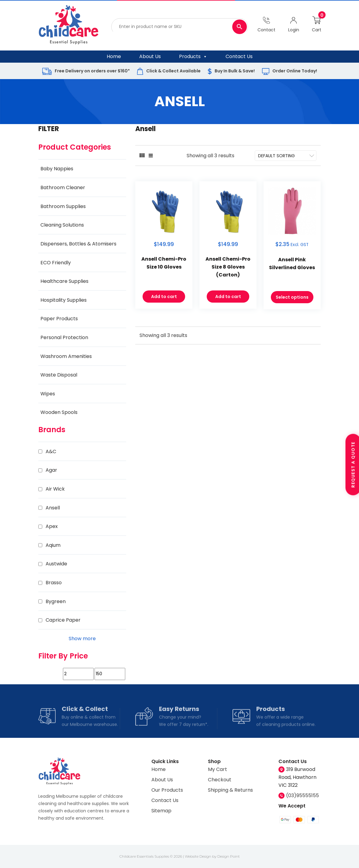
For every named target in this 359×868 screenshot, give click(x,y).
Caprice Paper (63, 620)
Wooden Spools (59, 412)
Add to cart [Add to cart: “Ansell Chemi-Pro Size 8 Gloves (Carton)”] (228, 298)
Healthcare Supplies (64, 281)
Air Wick (55, 489)
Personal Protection (64, 337)
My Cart (217, 769)
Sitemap (161, 811)
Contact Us (239, 56)
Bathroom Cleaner (63, 187)
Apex (52, 526)
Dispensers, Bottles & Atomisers (78, 244)
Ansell (53, 508)
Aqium (53, 545)
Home (114, 56)
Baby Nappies (57, 169)
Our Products (167, 790)
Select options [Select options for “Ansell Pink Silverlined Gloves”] (292, 298)
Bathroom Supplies (63, 206)
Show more (82, 639)
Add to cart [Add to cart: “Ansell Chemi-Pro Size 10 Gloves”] (164, 298)
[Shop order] (286, 156)
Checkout (220, 780)
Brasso (54, 583)
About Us (150, 56)
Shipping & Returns (230, 790)
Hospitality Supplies (64, 300)
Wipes (48, 394)
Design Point (229, 856)
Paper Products (59, 319)
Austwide (56, 564)
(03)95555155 (302, 795)
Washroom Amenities (66, 356)
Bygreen (56, 601)
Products (193, 57)
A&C (51, 451)
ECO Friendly (56, 263)
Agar (51, 470)
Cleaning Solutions (62, 225)
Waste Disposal (59, 375)
